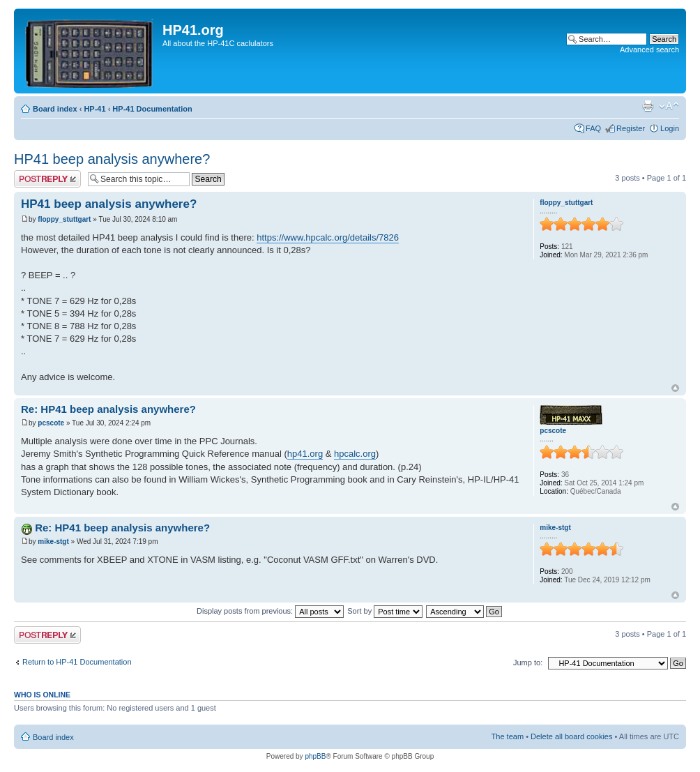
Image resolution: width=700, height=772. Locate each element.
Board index (55, 109)
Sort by (385, 611)
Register (631, 128)
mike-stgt (53, 542)
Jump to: (528, 663)
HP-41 (94, 109)
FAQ (593, 128)
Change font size (669, 106)
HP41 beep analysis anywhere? (112, 159)
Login (670, 128)
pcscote (51, 423)
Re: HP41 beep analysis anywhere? (108, 409)
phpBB (315, 756)
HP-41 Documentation (152, 109)
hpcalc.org (355, 454)
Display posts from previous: (270, 611)
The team (508, 736)
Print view (648, 106)
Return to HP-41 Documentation (77, 662)
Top (675, 388)
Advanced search (649, 50)
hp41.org (305, 454)
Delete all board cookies (571, 736)
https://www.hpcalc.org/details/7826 (328, 237)
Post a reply (47, 179)
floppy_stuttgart (64, 219)
